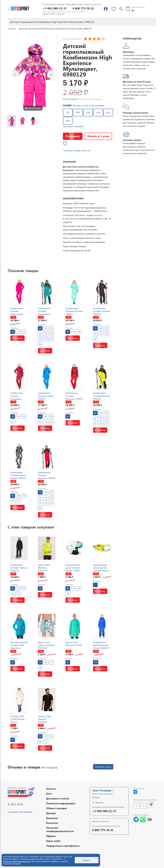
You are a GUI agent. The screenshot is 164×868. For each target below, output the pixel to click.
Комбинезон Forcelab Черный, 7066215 (19, 568)
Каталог (51, 789)
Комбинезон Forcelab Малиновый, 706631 (17, 313)
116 (98, 112)
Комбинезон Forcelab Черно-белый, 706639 (18, 475)
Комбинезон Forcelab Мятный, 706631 (74, 311)
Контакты (52, 823)
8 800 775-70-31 (83, 8)
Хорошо (87, 860)
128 (68, 121)
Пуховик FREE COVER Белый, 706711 (18, 719)
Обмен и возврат (57, 808)
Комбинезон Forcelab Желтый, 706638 (102, 396)
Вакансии (52, 818)
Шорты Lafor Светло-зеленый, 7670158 (46, 645)
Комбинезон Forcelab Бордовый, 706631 (17, 397)
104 (78, 112)
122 (108, 112)
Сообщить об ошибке (20, 812)
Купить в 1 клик (98, 136)
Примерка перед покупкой (76, 150)
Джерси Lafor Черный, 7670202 (45, 719)
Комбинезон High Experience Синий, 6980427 (101, 645)
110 (88, 112)
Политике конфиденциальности (17, 861)
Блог (49, 793)
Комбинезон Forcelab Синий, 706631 (46, 396)
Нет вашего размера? (74, 126)
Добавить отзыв (103, 767)
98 (68, 112)
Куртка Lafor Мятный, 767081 (74, 644)
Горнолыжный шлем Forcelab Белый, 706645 (73, 568)
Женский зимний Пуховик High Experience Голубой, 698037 (19, 647)
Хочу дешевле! (70, 99)
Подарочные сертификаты (63, 846)
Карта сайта (53, 841)
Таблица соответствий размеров (88, 105)
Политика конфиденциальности (60, 829)
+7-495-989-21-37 (55, 8)
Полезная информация (61, 803)
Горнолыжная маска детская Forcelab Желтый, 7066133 (102, 569)
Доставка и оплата (58, 798)
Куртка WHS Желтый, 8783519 (44, 568)
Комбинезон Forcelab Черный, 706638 (102, 311)
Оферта (51, 836)
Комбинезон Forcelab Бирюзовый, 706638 (44, 313)
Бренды (51, 813)
